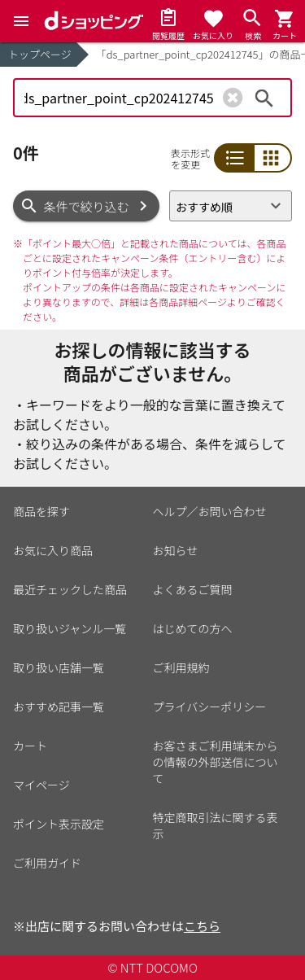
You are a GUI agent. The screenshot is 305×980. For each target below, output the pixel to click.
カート (30, 746)
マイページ (41, 785)
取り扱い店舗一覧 (59, 667)
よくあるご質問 (193, 589)
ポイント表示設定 (59, 824)
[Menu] (21, 21)
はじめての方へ (193, 628)
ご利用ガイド (47, 863)
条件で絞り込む (87, 206)
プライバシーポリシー (210, 707)
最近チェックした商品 (70, 589)
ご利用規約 (181, 667)
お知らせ (176, 550)
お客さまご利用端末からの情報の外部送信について (216, 762)
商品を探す (41, 511)
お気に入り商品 (53, 550)
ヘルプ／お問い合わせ (210, 511)
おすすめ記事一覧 (59, 707)
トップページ (40, 54)
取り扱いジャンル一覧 (70, 628)
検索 (264, 98)
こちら (202, 926)
